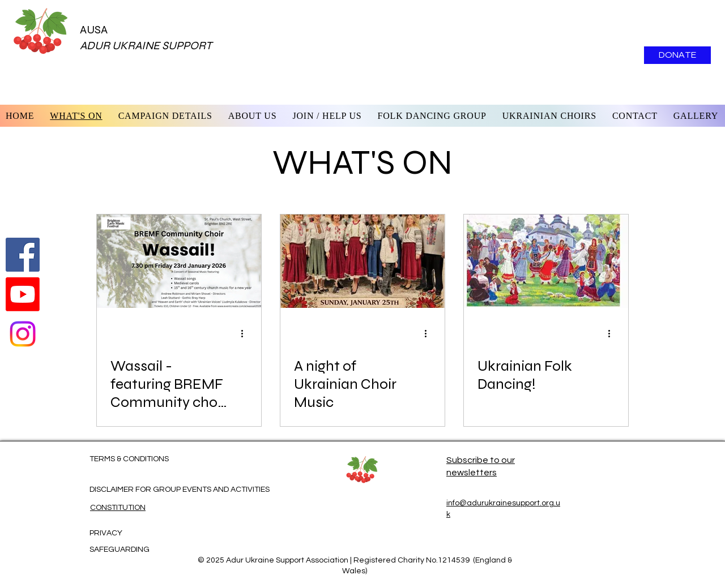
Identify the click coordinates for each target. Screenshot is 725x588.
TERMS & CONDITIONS (129, 459)
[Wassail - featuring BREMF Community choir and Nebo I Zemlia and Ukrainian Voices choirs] (179, 261)
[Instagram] (23, 334)
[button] (253, 116)
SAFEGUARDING (120, 550)
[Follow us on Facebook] (23, 255)
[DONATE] (677, 55)
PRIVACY (106, 533)
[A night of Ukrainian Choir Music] (362, 261)
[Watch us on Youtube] (23, 294)
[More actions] (246, 333)
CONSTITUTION (118, 508)
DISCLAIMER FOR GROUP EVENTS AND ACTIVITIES (180, 490)
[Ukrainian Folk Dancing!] (546, 261)
